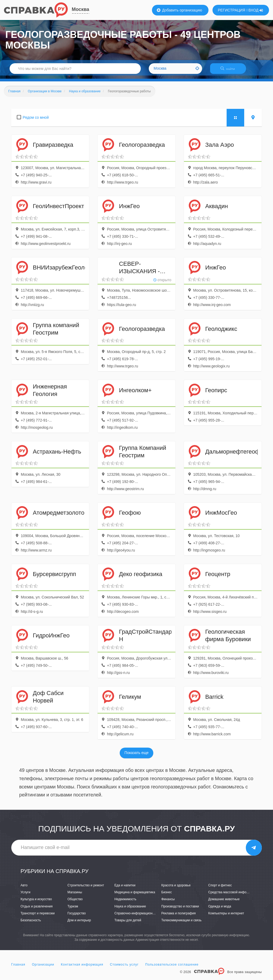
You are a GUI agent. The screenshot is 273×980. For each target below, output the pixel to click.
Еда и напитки (125, 888)
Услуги (25, 896)
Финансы (168, 903)
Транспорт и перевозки (38, 916)
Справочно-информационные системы (143, 916)
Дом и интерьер (79, 923)
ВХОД (256, 10)
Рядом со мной (36, 121)
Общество (75, 903)
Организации (43, 968)
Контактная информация (82, 968)
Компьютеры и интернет (226, 916)
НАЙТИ (230, 71)
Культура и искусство (36, 903)
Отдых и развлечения (37, 910)
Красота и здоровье (176, 888)
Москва (81, 9)
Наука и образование (130, 910)
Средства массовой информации (233, 896)
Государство (77, 916)
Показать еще (136, 756)
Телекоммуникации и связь (181, 923)
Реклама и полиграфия (178, 916)
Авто (24, 888)
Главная (18, 968)
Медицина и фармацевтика (135, 896)
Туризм (73, 910)
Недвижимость (125, 903)
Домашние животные (224, 903)
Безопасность (31, 923)
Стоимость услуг (124, 968)
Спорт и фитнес (220, 888)
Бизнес (166, 896)
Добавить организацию (179, 10)
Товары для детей (128, 923)
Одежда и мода (220, 910)
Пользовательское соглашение (172, 968)
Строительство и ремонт (86, 888)
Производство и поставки (180, 910)
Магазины (75, 896)
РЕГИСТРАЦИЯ (232, 10)
